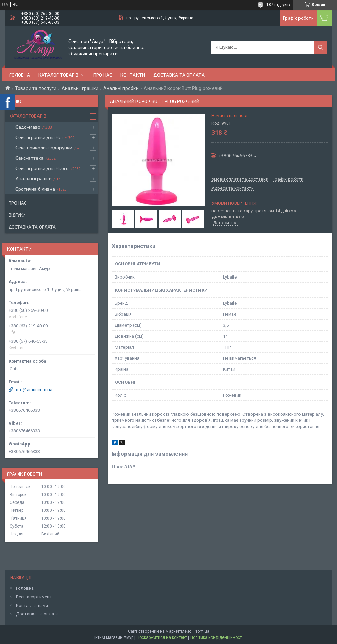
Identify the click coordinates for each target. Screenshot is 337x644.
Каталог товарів (58, 75)
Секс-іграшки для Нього (42, 168)
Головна (20, 75)
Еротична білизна (35, 189)
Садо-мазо (28, 127)
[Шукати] (320, 47)
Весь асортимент (34, 597)
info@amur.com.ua (34, 390)
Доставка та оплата (179, 75)
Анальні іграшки (80, 88)
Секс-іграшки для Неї (39, 137)
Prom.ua (202, 631)
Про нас (103, 75)
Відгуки (17, 215)
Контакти (133, 75)
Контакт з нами (32, 605)
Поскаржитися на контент (162, 637)
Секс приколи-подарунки (44, 148)
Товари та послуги (36, 88)
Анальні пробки (121, 88)
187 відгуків (278, 5)
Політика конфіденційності (216, 637)
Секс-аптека (30, 158)
